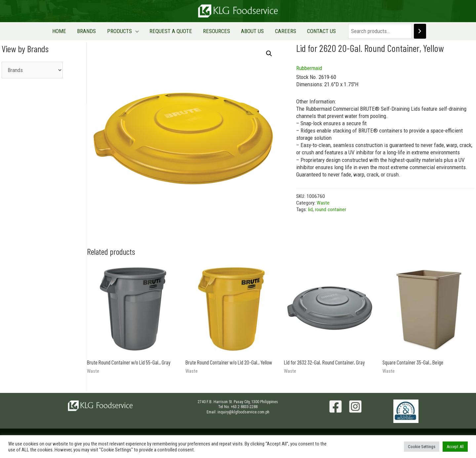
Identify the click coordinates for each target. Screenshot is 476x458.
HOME (75, 31)
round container (331, 210)
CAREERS (275, 31)
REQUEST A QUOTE (173, 31)
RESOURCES (215, 31)
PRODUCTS (126, 31)
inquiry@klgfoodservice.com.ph (243, 412)
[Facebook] (336, 406)
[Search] (402, 31)
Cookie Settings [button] (422, 447)
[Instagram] (355, 406)
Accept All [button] (455, 447)
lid (310, 210)
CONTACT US (306, 31)
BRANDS (98, 31)
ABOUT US (246, 31)
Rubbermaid (309, 68)
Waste (323, 203)
